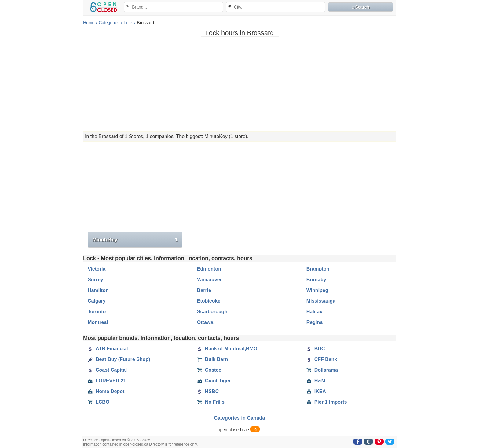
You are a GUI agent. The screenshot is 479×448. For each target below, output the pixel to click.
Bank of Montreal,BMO (227, 349)
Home (89, 23)
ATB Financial (108, 349)
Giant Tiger (214, 381)
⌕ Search (361, 7)
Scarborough (212, 312)
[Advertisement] (239, 84)
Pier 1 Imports (327, 402)
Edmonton (209, 269)
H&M (316, 381)
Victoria (97, 269)
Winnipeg (317, 290)
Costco (209, 370)
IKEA (316, 392)
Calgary (97, 301)
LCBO (99, 402)
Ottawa (205, 322)
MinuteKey (135, 240)
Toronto (97, 312)
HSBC (208, 392)
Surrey (95, 280)
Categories (109, 23)
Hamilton (98, 290)
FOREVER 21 (107, 381)
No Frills (211, 402)
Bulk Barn (213, 359)
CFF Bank (322, 359)
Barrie (204, 290)
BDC (316, 349)
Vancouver (209, 280)
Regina (314, 322)
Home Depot (106, 392)
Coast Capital (107, 370)
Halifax (314, 312)
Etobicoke (209, 301)
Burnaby (316, 280)
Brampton (318, 269)
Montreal (98, 322)
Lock (128, 23)
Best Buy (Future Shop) (119, 359)
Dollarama (322, 370)
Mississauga (321, 301)
